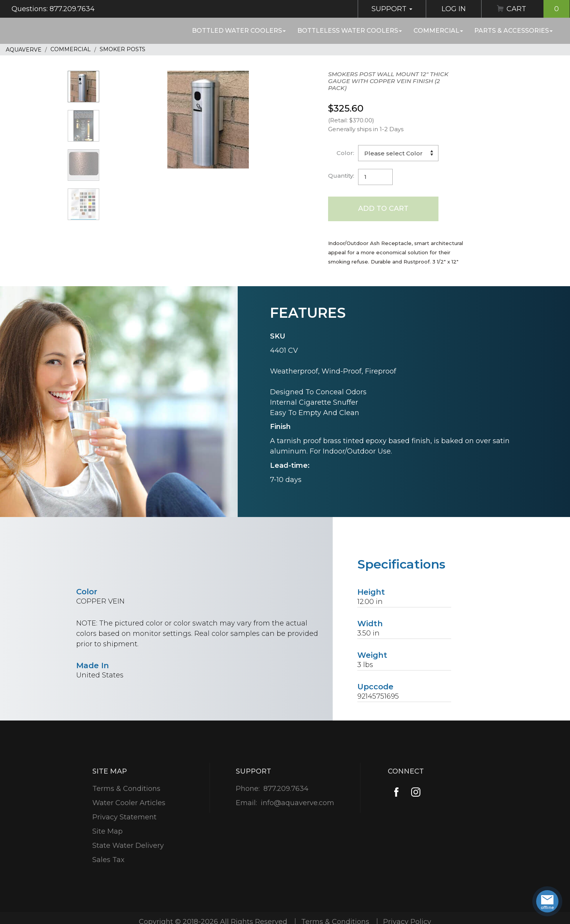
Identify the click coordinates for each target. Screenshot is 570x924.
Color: (345, 153)
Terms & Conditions (126, 789)
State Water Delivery (128, 846)
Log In (454, 9)
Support (392, 9)
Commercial (438, 31)
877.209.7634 (286, 789)
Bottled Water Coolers (239, 31)
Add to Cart (383, 208)
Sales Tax (108, 860)
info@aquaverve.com (297, 803)
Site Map (107, 831)
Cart (538, 9)
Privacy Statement (124, 817)
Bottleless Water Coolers (350, 31)
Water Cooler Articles (129, 803)
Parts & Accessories (513, 31)
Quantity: (341, 176)
